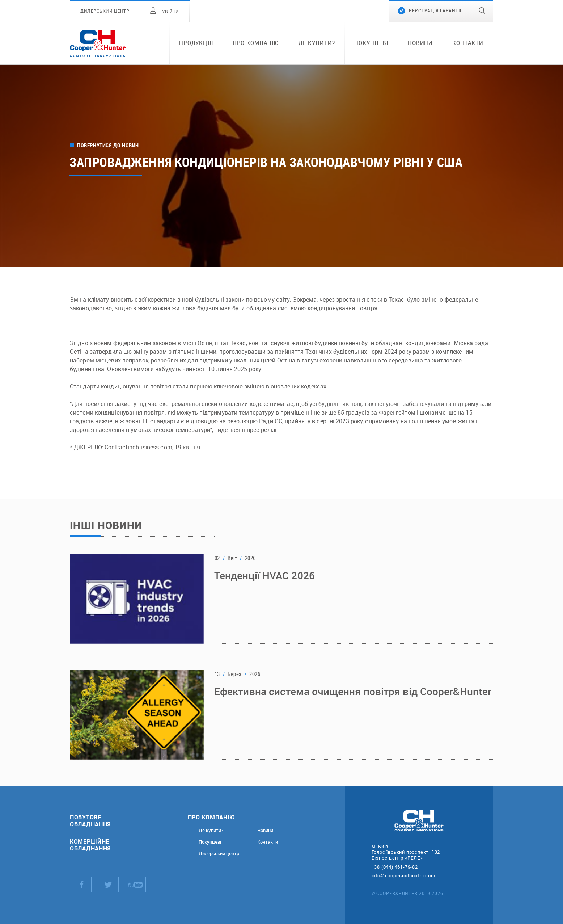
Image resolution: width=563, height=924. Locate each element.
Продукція (196, 43)
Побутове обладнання (90, 820)
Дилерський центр (219, 854)
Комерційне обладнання (90, 845)
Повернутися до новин (108, 145)
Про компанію (256, 43)
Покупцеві (371, 43)
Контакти (468, 43)
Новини (420, 43)
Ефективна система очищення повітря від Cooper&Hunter (353, 692)
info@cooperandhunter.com (403, 875)
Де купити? (317, 43)
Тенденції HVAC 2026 (264, 576)
